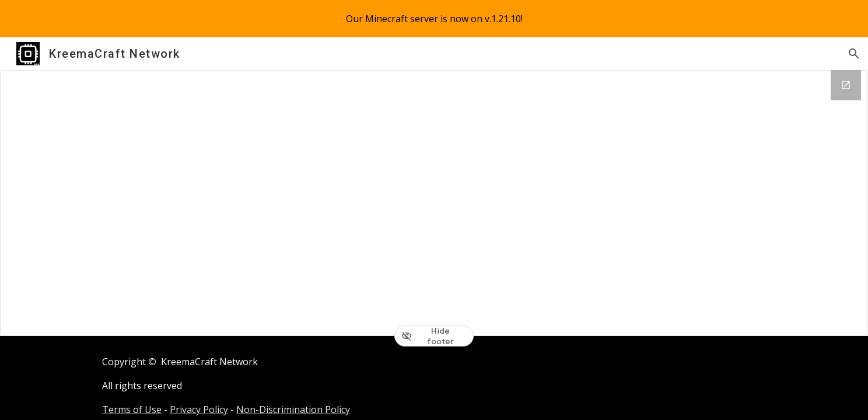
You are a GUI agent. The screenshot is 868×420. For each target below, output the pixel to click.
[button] (854, 54)
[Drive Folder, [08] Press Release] (434, 203)
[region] (434, 19)
